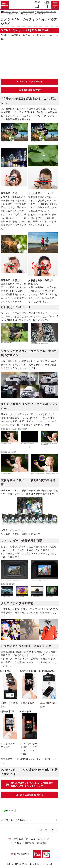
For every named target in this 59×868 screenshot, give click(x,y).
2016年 (10, 14)
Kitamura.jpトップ (11, 12)
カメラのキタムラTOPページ (16, 820)
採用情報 (29, 843)
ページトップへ (48, 830)
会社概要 (17, 843)
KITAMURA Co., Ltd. (23, 864)
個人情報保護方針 (19, 839)
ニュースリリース (40, 839)
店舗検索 (42, 843)
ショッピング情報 (27, 12)
